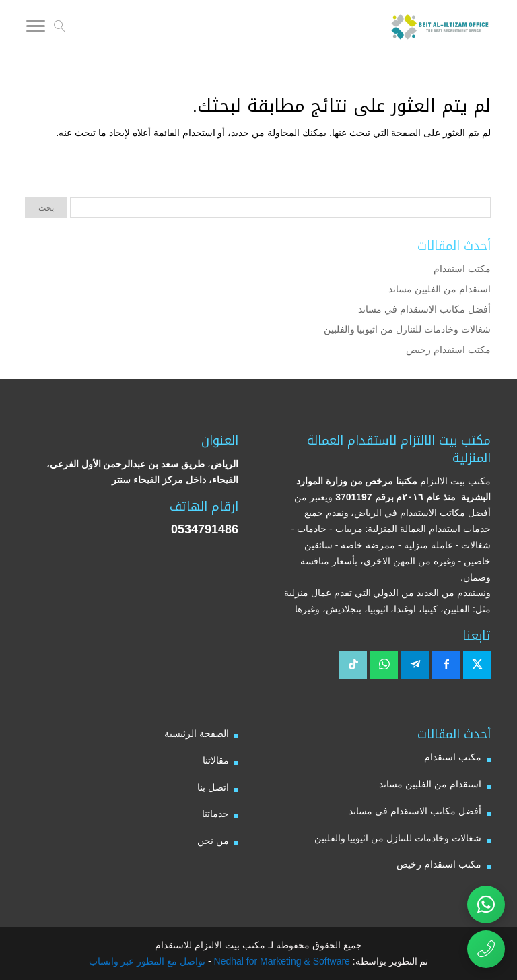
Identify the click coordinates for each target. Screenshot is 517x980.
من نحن (213, 841)
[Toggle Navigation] (36, 28)
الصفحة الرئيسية (197, 733)
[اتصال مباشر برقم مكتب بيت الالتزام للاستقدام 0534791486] (486, 949)
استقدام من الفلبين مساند (440, 289)
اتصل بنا (213, 787)
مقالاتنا (216, 760)
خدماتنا (215, 814)
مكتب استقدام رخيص (448, 350)
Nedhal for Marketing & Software (281, 961)
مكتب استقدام (462, 269)
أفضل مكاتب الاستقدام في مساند (424, 309)
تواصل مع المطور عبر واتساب (147, 961)
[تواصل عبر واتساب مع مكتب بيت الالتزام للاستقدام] (486, 905)
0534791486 (205, 529)
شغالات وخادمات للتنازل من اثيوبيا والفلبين (407, 329)
